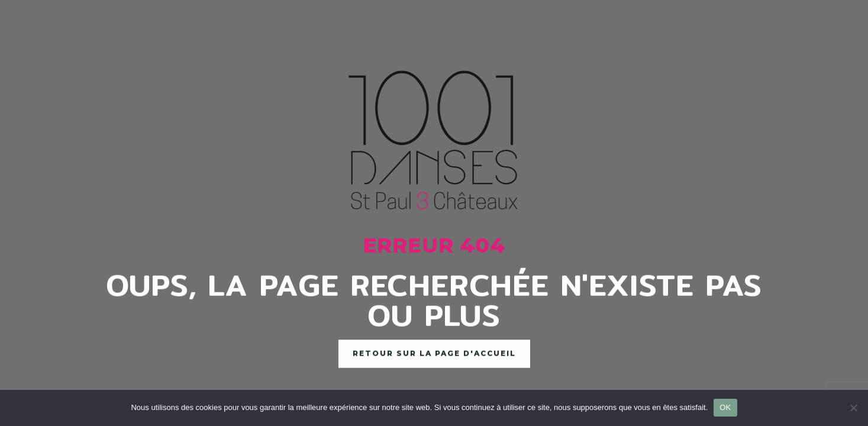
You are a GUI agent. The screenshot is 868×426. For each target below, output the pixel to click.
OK (725, 407)
